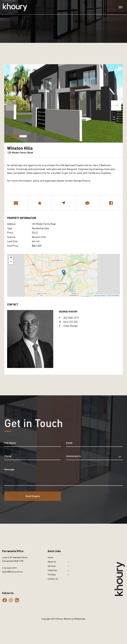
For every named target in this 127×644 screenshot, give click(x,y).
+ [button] (11, 258)
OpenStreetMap (114, 296)
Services (52, 566)
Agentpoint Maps (100, 296)
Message (9, 469)
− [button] (11, 262)
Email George (70, 326)
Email (70, 443)
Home (50, 557)
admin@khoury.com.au (12, 572)
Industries (52, 570)
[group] (63, 103)
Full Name (10, 443)
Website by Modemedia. (75, 619)
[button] (116, 105)
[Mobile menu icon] (121, 7)
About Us (52, 562)
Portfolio (52, 574)
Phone (8, 456)
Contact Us (53, 579)
